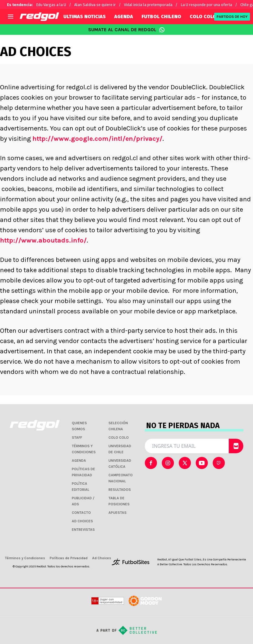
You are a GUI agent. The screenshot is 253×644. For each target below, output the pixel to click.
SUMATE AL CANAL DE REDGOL (126, 30)
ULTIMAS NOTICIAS (85, 17)
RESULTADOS (120, 490)
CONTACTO (81, 513)
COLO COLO (203, 17)
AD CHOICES (82, 521)
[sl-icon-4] (219, 463)
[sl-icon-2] (185, 463)
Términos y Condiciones (25, 558)
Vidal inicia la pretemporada (148, 5)
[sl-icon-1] (168, 463)
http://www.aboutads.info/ (43, 240)
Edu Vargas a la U (51, 5)
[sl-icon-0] (151, 463)
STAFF (77, 438)
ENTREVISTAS (83, 530)
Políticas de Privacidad (69, 558)
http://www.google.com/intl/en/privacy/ (97, 139)
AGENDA (124, 17)
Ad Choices (102, 558)
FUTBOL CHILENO (161, 17)
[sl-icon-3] (202, 463)
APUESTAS (118, 513)
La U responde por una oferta (206, 5)
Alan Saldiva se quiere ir (95, 5)
